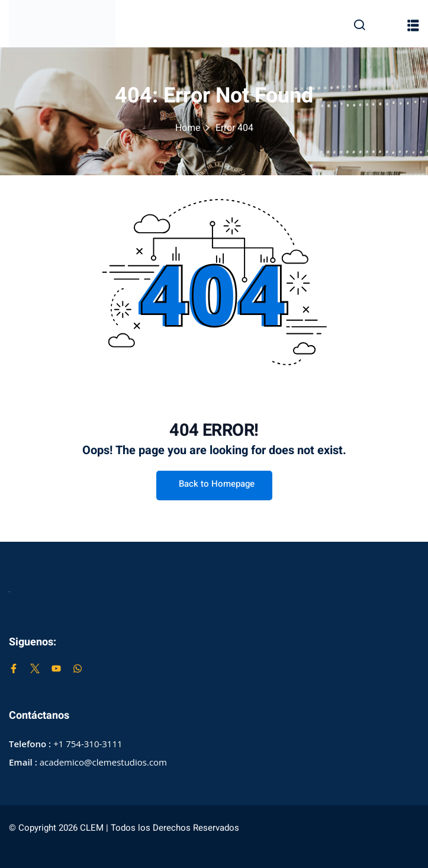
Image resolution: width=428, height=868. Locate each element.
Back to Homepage (214, 484)
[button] (413, 25)
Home (188, 128)
